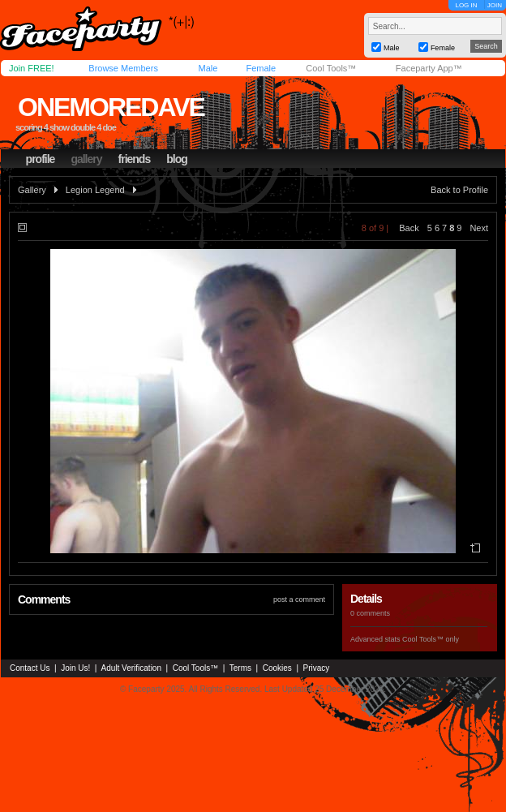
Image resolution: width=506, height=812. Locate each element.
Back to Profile (459, 190)
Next (479, 228)
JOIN (495, 5)
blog (177, 159)
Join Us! (75, 668)
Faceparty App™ (429, 68)
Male (208, 68)
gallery (86, 159)
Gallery (32, 190)
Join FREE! (32, 68)
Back (409, 228)
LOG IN (466, 5)
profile (41, 159)
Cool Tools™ (331, 68)
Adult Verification (131, 668)
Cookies (277, 668)
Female (261, 68)
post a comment (299, 599)
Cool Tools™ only (431, 639)
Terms (240, 668)
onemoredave (111, 107)
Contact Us (30, 668)
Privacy (317, 668)
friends (135, 159)
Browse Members (123, 68)
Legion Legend (95, 190)
